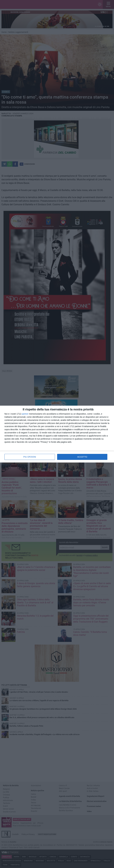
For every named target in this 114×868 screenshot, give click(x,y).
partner (25, 414)
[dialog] (57, 434)
